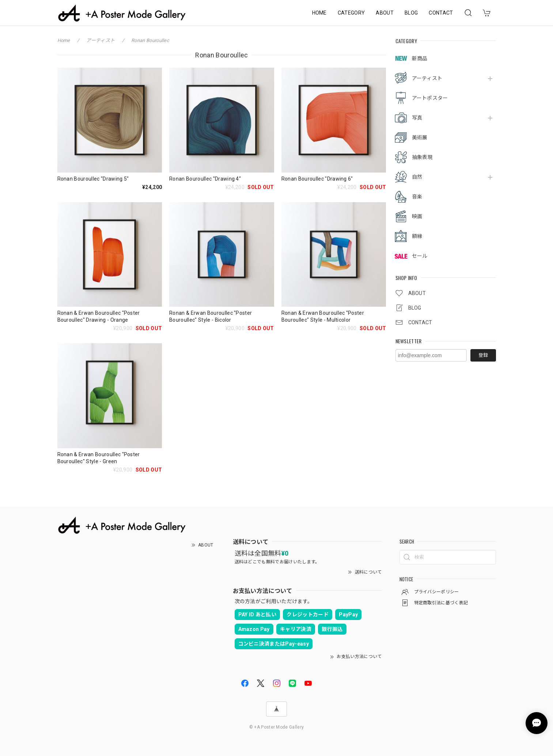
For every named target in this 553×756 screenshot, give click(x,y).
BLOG (411, 13)
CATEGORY (351, 13)
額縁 (417, 236)
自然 (417, 177)
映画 (417, 216)
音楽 (417, 197)
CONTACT (441, 13)
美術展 (420, 137)
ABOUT (385, 13)
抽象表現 (422, 157)
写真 (417, 118)
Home (64, 40)
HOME (319, 13)
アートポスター (430, 98)
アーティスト (427, 78)
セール (420, 256)
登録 (483, 355)
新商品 (420, 58)
